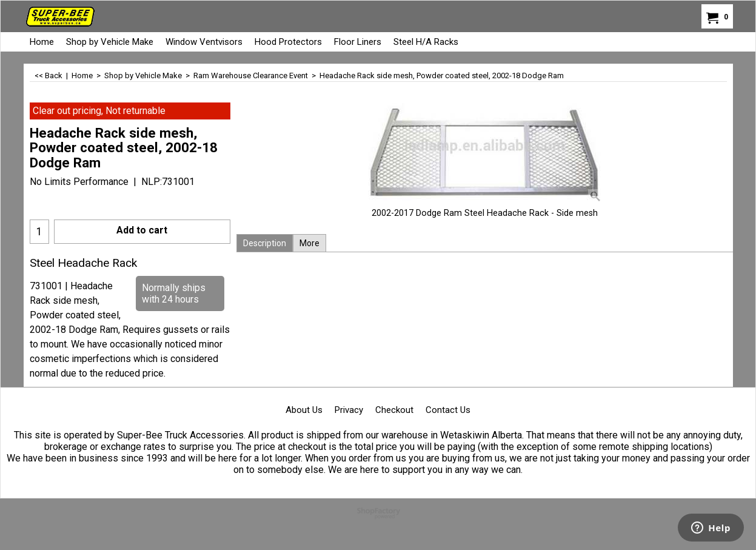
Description (265, 243)
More (309, 243)
